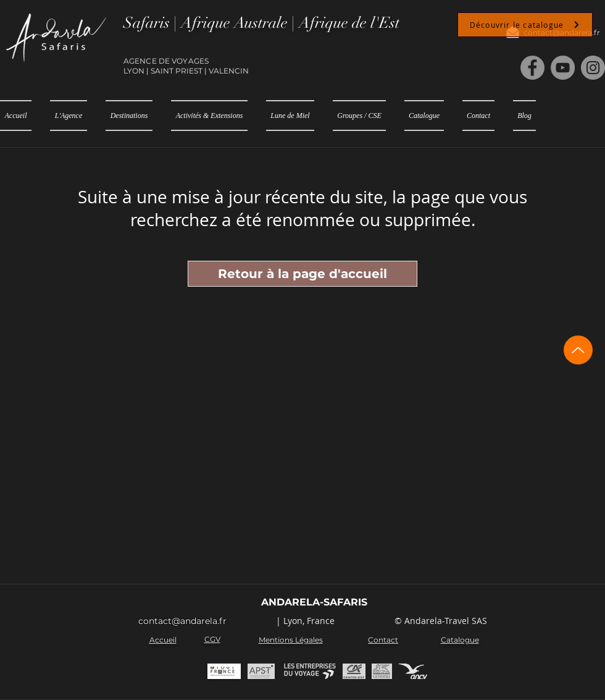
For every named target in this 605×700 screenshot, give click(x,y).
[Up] (578, 350)
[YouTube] (563, 68)
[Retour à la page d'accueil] (302, 274)
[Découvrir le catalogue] (525, 25)
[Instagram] (593, 68)
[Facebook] (532, 68)
